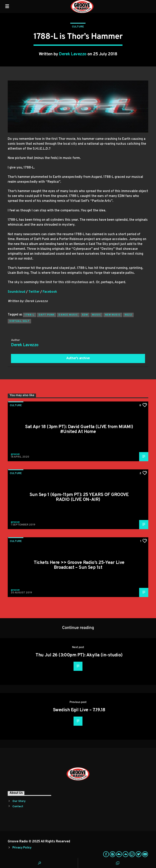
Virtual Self (19, 321)
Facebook (50, 292)
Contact (18, 807)
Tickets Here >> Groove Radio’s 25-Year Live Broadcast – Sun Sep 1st (79, 565)
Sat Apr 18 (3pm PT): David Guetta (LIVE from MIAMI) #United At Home (79, 429)
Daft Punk (47, 315)
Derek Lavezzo (73, 54)
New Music (113, 315)
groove (15, 454)
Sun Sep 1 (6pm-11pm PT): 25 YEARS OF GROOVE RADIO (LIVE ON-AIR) (79, 497)
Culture (78, 27)
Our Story (19, 801)
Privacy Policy (22, 848)
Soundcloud (16, 292)
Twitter (34, 292)
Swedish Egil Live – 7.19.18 (79, 710)
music (96, 315)
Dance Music (68, 315)
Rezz (128, 315)
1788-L (29, 315)
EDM (85, 315)
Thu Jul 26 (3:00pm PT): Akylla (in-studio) (79, 655)
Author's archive (78, 358)
